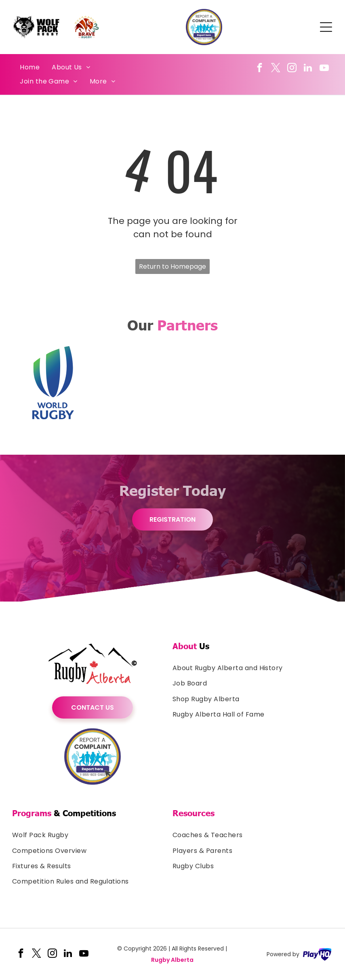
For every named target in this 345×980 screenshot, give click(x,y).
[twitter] (276, 69)
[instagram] (292, 69)
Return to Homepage (172, 266)
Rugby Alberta (172, 960)
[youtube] (324, 69)
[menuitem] (30, 67)
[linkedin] (308, 69)
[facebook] (260, 69)
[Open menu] (326, 27)
